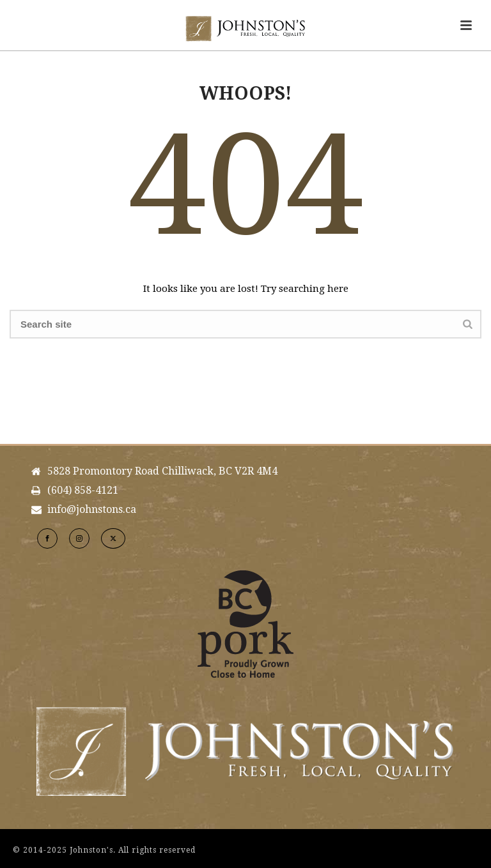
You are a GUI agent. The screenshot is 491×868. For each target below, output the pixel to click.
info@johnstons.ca (92, 510)
